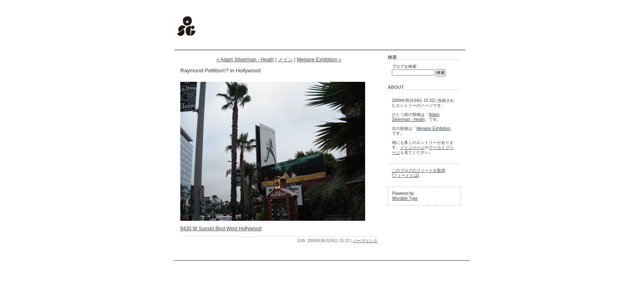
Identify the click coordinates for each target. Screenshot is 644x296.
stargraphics (192, 8)
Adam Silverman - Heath (416, 117)
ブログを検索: (405, 66)
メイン (285, 60)
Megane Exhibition (433, 128)
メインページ (412, 147)
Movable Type (405, 198)
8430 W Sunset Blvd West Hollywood (221, 229)
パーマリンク (365, 241)
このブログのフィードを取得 (419, 170)
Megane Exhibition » (319, 60)
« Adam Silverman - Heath (245, 60)
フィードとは (405, 175)
